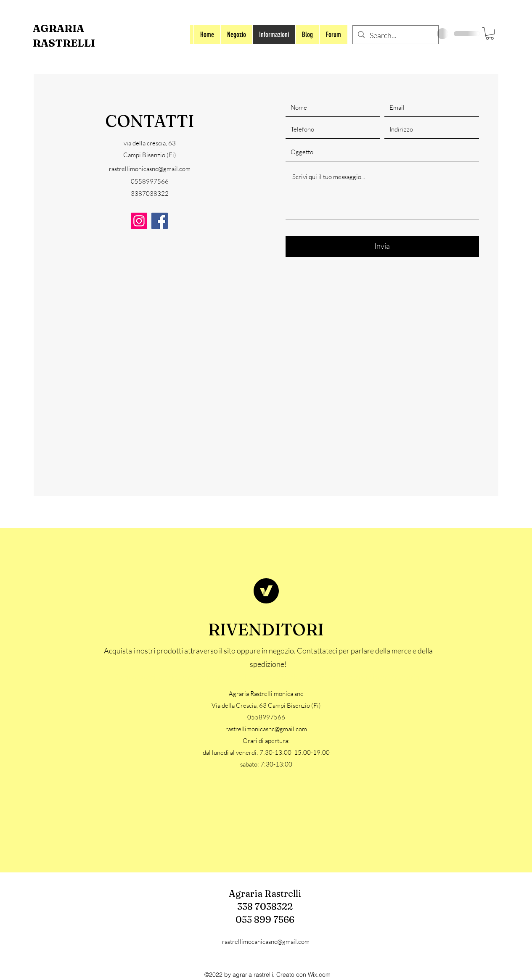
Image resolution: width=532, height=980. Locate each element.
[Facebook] (160, 221)
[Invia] (382, 246)
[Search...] (395, 36)
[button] (490, 33)
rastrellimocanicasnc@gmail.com (266, 942)
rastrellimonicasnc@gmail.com (150, 169)
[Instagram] (139, 221)
